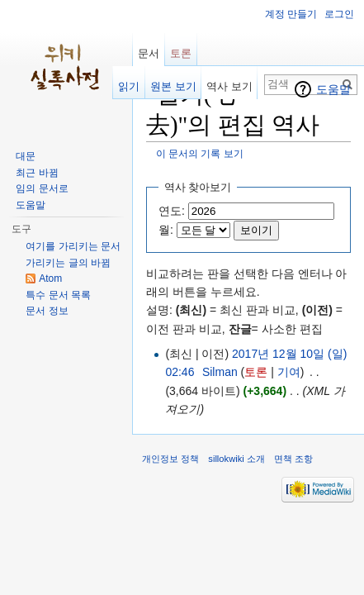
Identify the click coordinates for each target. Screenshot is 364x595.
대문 (26, 156)
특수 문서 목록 (58, 295)
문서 (149, 53)
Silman (220, 372)
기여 (289, 372)
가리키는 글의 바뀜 (68, 263)
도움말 (333, 89)
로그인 (339, 14)
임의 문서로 (42, 188)
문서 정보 (47, 311)
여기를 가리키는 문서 (73, 246)
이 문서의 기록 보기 (200, 153)
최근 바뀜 (37, 173)
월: (166, 230)
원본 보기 (173, 86)
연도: (172, 211)
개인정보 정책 (170, 459)
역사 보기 (229, 86)
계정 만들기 (291, 14)
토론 (256, 372)
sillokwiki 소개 (236, 459)
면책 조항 (293, 459)
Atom (50, 278)
